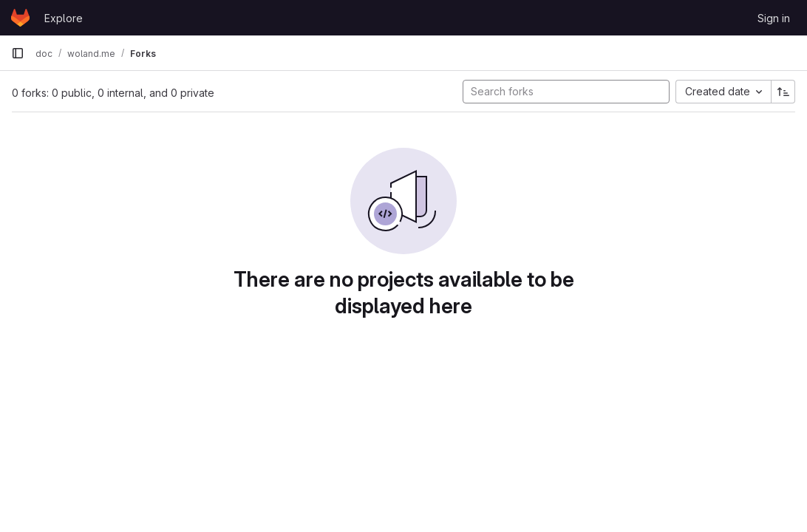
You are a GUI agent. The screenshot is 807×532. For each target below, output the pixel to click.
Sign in (774, 18)
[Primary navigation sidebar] (18, 53)
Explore (64, 18)
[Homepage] (20, 18)
